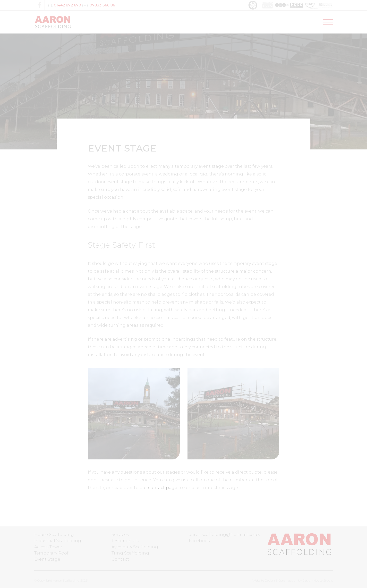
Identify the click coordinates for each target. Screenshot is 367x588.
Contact (120, 559)
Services (120, 535)
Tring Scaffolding (130, 553)
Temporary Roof (51, 553)
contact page (163, 488)
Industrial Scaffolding (58, 541)
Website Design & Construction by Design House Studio (293, 580)
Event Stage (47, 559)
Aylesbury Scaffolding (135, 547)
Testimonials (125, 541)
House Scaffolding (54, 535)
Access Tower (48, 547)
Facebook (199, 541)
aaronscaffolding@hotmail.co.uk (224, 535)
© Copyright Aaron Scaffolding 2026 (61, 580)
